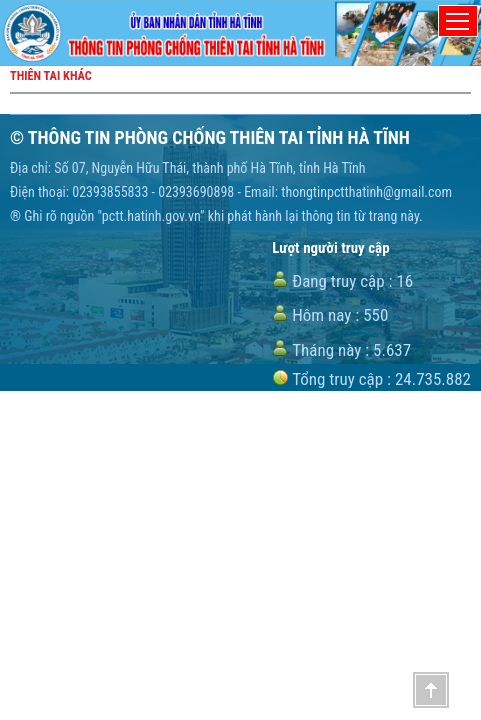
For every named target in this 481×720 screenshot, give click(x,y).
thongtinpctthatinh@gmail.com (366, 192)
